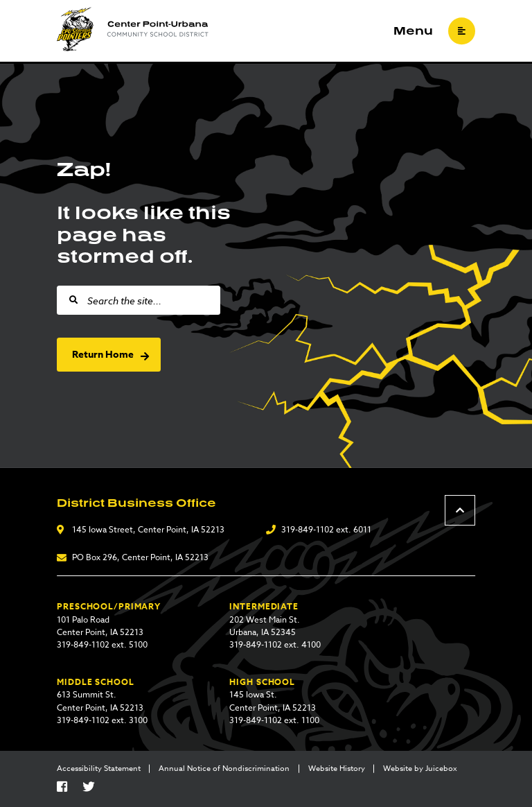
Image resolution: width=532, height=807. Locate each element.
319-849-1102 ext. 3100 (102, 720)
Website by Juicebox (420, 769)
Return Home (103, 355)
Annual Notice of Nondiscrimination (224, 769)
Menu (413, 31)
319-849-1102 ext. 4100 (275, 644)
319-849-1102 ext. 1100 (274, 720)
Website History (337, 769)
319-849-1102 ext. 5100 (102, 644)
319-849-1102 (308, 529)
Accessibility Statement (99, 769)
